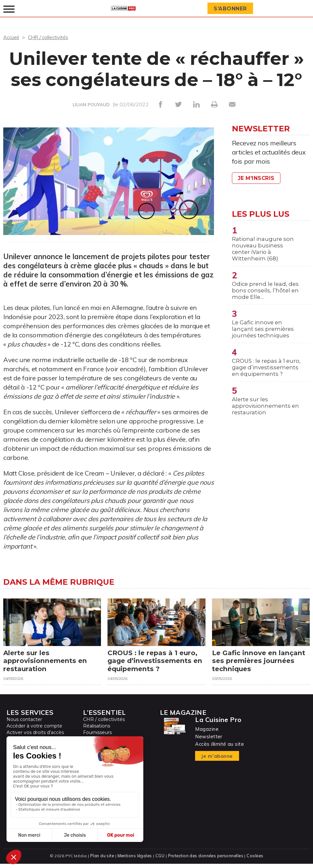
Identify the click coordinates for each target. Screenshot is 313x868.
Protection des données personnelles (206, 860)
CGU (159, 860)
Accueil (12, 37)
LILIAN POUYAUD (91, 105)
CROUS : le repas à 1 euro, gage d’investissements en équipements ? (263, 378)
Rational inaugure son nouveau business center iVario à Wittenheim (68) (264, 250)
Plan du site (101, 860)
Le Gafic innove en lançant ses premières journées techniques (264, 334)
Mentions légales (134, 860)
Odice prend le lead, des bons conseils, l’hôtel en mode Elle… (263, 294)
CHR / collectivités (50, 37)
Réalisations (97, 730)
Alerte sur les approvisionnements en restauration (267, 422)
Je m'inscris (258, 178)
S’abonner (231, 9)
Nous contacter (24, 724)
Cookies (256, 860)
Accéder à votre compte (34, 730)
